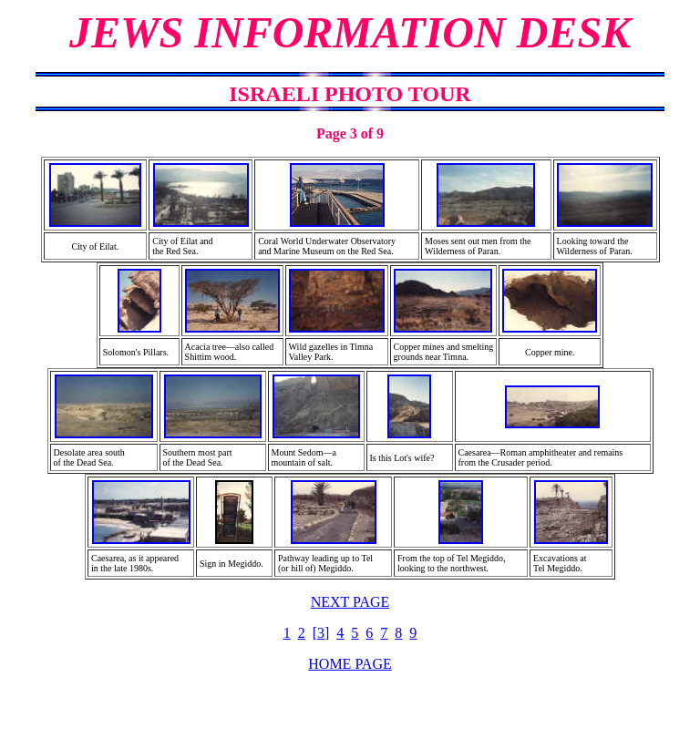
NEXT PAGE (350, 602)
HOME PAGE (350, 664)
